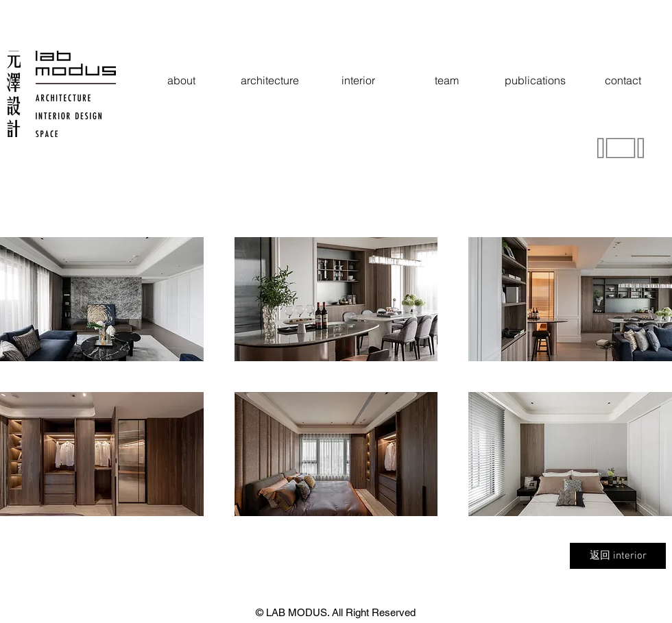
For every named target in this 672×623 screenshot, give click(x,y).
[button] (102, 299)
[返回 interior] (618, 556)
